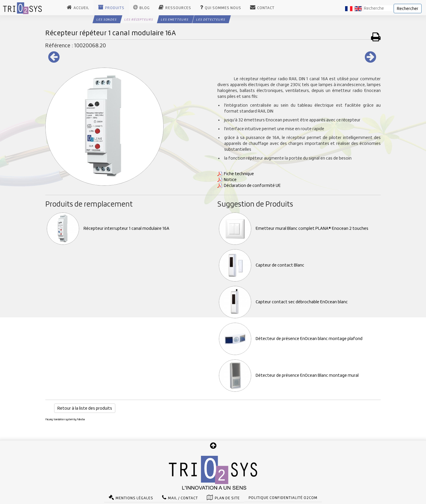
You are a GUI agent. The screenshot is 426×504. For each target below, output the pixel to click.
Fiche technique (239, 174)
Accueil (81, 8)
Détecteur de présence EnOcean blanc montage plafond (291, 339)
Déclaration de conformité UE (252, 185)
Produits (115, 8)
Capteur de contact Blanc (262, 265)
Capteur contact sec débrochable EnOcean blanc (283, 302)
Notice (230, 180)
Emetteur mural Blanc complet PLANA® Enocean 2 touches (294, 228)
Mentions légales (134, 497)
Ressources (178, 8)
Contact (266, 8)
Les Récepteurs (139, 19)
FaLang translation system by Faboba (65, 419)
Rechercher (408, 9)
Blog (145, 8)
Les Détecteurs (211, 19)
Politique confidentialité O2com (283, 497)
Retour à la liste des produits (85, 408)
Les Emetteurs (175, 19)
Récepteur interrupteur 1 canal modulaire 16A (108, 228)
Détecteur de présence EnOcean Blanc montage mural (289, 375)
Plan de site (227, 497)
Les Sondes (106, 19)
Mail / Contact (183, 497)
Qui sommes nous (223, 8)
